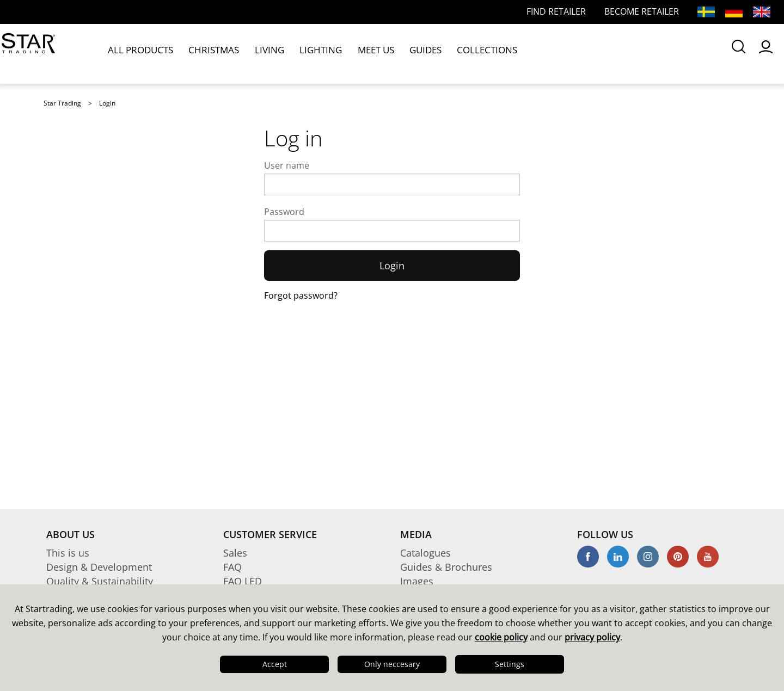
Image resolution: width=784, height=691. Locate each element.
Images (417, 581)
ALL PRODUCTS (141, 53)
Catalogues (425, 553)
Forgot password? (301, 295)
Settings (510, 664)
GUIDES (393, 53)
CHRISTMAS (207, 53)
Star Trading (62, 103)
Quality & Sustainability (100, 581)
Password (284, 212)
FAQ (232, 567)
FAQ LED (243, 581)
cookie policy (501, 637)
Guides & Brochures (446, 567)
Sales (235, 553)
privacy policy (592, 637)
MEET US (348, 53)
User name (287, 165)
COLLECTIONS (447, 53)
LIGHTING (299, 53)
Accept (275, 664)
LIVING (255, 53)
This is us (68, 553)
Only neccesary (392, 664)
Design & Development (99, 567)
